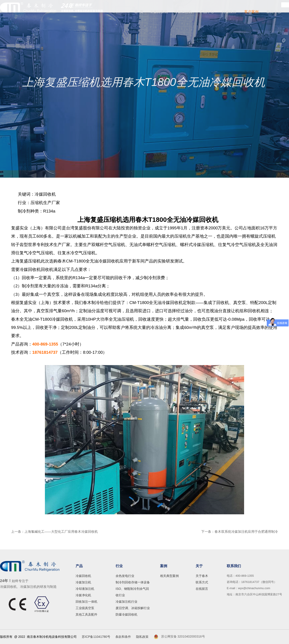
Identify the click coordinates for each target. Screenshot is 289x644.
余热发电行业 (125, 576)
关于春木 (202, 576)
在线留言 (202, 589)
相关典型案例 (169, 576)
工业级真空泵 (85, 608)
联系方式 (202, 582)
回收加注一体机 (86, 602)
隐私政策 (142, 637)
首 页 (141, 12)
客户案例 (251, 12)
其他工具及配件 (86, 614)
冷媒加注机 (183, 12)
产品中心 (207, 12)
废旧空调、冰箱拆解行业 (133, 608)
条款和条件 (123, 637)
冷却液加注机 (85, 589)
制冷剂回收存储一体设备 (133, 582)
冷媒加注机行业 (126, 602)
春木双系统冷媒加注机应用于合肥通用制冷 (246, 532)
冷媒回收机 (160, 12)
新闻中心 (274, 12)
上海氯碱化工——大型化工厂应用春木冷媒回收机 (61, 532)
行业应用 (229, 12)
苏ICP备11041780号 (96, 637)
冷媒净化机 (83, 595)
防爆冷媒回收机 (126, 614)
